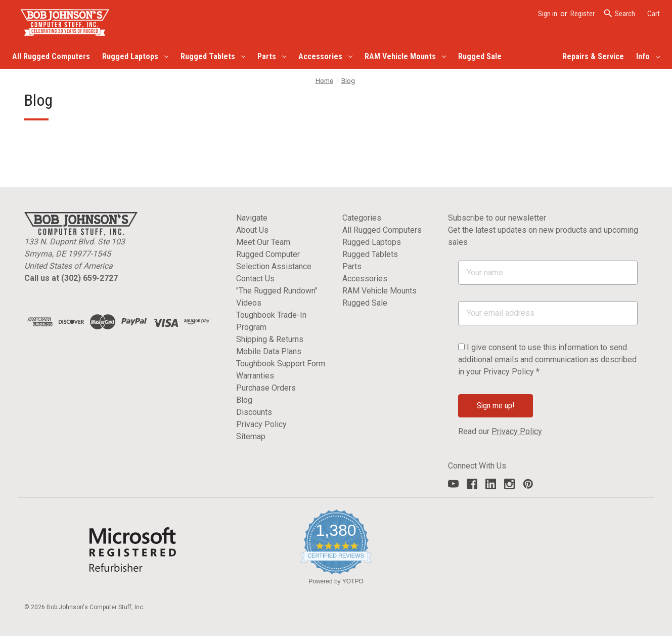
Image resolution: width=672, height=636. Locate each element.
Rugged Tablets (213, 56)
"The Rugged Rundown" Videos (277, 297)
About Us (252, 230)
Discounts (254, 412)
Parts (272, 56)
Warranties (255, 376)
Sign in (548, 14)
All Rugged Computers (51, 56)
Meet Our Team (263, 242)
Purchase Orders (266, 388)
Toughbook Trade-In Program (271, 321)
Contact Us (255, 279)
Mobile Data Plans (269, 351)
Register (583, 14)
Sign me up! (496, 406)
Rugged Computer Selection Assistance (274, 260)
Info (648, 56)
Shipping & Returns (270, 339)
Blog (244, 400)
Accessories (325, 56)
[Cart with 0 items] (654, 14)
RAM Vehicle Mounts (405, 56)
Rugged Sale (480, 56)
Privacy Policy (261, 424)
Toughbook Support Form (281, 364)
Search (619, 13)
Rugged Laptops (135, 56)
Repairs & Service (593, 56)
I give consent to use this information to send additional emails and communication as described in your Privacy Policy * (547, 359)
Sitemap (251, 436)
